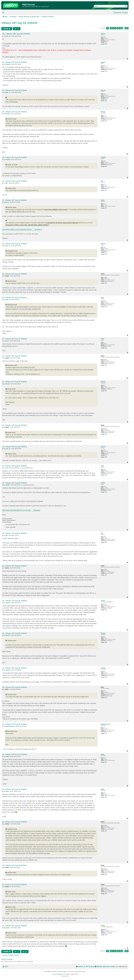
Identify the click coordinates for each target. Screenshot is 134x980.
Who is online (7, 959)
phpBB (59, 974)
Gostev (103, 274)
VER (102, 181)
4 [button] (120, 28)
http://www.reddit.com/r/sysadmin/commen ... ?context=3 (22, 229)
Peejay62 (103, 62)
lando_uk (103, 34)
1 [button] (113, 28)
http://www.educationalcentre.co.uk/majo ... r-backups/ (21, 510)
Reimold (103, 112)
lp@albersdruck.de (106, 724)
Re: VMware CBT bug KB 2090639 (16, 34)
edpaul (103, 339)
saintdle (103, 483)
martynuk (103, 668)
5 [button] (122, 28)
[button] (108, 28)
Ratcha (103, 200)
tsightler (103, 601)
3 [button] (117, 28)
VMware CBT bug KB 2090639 (19, 23)
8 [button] (125, 28)
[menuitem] (125, 13)
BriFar (102, 687)
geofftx (103, 754)
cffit (102, 533)
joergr (102, 298)
